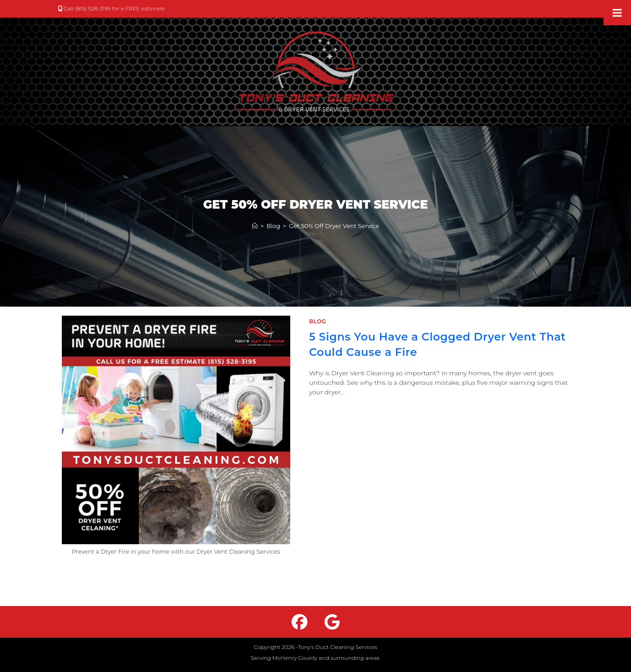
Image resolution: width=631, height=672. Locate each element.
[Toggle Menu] (617, 13)
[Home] (255, 226)
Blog (318, 321)
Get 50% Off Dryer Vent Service (334, 226)
